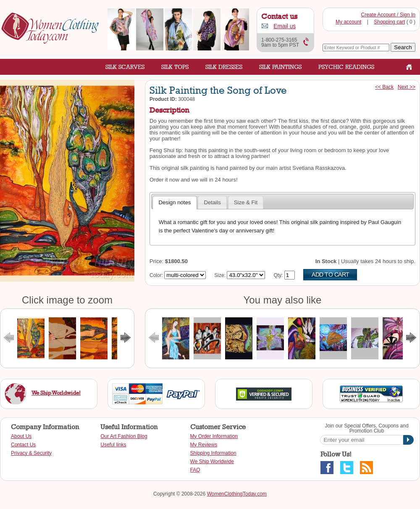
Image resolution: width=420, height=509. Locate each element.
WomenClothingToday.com (237, 494)
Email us (285, 26)
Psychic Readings (346, 67)
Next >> (407, 87)
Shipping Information (213, 453)
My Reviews (204, 445)
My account (348, 22)
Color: (156, 275)
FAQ (195, 470)
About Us (21, 436)
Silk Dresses (224, 67)
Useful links (113, 445)
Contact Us (23, 445)
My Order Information (214, 436)
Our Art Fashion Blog (124, 436)
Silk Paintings (280, 67)
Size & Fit (246, 202)
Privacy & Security (31, 453)
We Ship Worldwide (212, 462)
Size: (220, 275)
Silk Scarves (125, 67)
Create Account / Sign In (388, 15)
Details (212, 202)
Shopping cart (389, 22)
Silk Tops (175, 67)
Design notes (175, 202)
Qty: (278, 275)
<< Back (384, 87)
